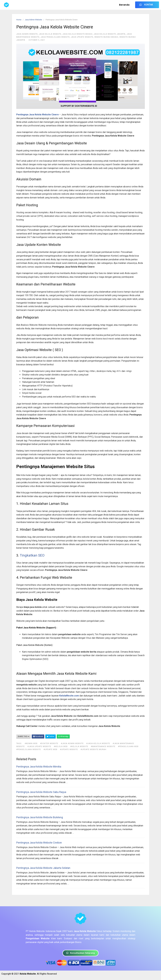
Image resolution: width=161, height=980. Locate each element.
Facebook (38, 736)
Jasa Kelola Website (50, 34)
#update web (50, 749)
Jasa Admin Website (33, 20)
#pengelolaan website (29, 749)
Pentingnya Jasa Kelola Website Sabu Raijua (41, 792)
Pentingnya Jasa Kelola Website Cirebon (39, 843)
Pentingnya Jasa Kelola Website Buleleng (40, 817)
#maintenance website (103, 746)
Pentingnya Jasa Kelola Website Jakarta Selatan (43, 868)
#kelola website (79, 746)
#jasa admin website (72, 743)
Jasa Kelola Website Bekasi (77, 34)
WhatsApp (63, 736)
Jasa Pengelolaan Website (55, 37)
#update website (69, 749)
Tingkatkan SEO (32, 555)
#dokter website (49, 743)
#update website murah (93, 749)
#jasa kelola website (98, 743)
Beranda (124, 5)
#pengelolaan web (128, 746)
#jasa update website (39, 746)
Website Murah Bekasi (106, 37)
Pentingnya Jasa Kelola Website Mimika (39, 767)
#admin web (31, 743)
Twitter (50, 736)
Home (19, 20)
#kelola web (61, 746)
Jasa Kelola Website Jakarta (109, 34)
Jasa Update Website (82, 37)
